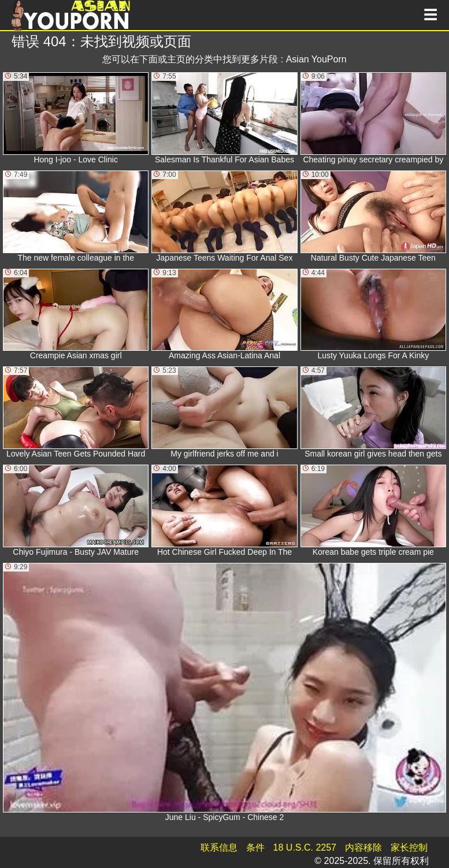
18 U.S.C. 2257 (305, 847)
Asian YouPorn (316, 59)
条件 (255, 847)
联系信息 (219, 847)
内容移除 (363, 847)
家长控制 (409, 847)
